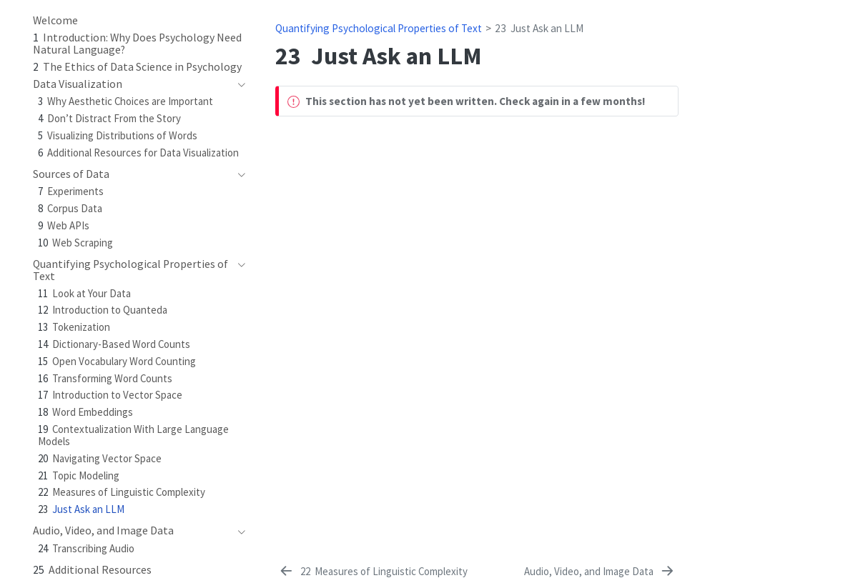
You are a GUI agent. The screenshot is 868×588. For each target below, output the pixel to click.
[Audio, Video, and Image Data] (600, 572)
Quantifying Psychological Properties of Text (379, 28)
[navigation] (238, 84)
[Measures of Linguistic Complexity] (373, 572)
